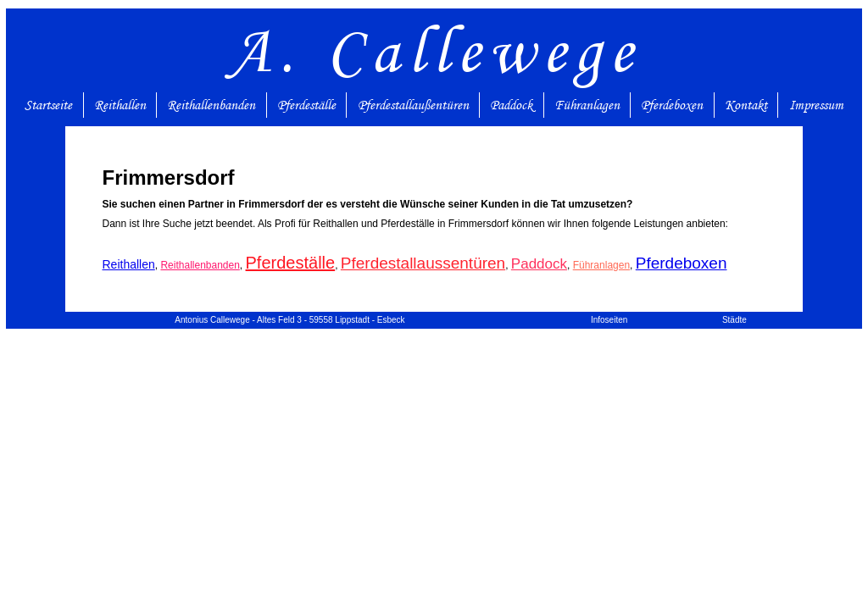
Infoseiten (609, 320)
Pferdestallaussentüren (423, 263)
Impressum (816, 105)
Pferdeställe (306, 105)
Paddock (511, 105)
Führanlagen (587, 105)
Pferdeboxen (672, 105)
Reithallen (120, 105)
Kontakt (746, 105)
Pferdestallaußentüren (413, 105)
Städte (734, 320)
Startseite (48, 105)
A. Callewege (434, 50)
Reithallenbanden (211, 105)
